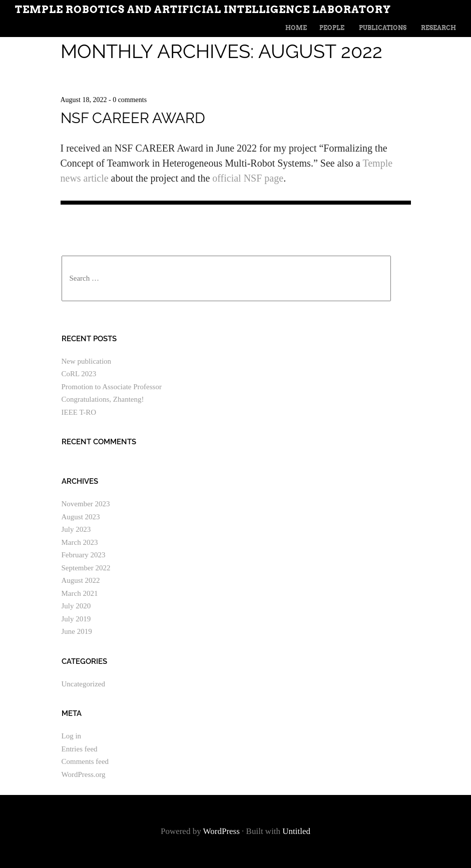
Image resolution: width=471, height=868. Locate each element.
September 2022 (86, 568)
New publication (87, 361)
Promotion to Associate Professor (112, 387)
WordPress (221, 831)
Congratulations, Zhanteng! (103, 399)
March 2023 (80, 542)
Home (296, 28)
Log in (72, 736)
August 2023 (81, 517)
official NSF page (248, 178)
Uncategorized (83, 684)
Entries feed (80, 749)
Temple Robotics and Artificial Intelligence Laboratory (203, 10)
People (332, 28)
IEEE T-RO (79, 412)
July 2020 (76, 606)
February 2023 (84, 555)
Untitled (296, 831)
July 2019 (76, 619)
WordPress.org (84, 774)
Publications (383, 28)
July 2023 (76, 529)
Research (438, 28)
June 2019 (77, 631)
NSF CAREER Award (133, 118)
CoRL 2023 (79, 374)
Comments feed (85, 761)
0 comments (130, 100)
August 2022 (81, 580)
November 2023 (86, 504)
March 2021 (80, 593)
